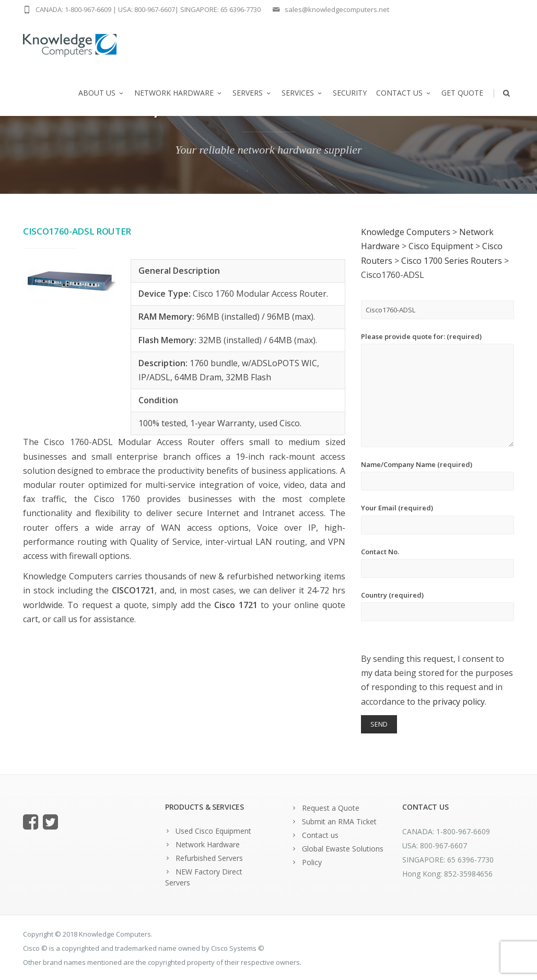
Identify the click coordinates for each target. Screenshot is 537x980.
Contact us (404, 93)
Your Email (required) (437, 518)
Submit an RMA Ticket (339, 821)
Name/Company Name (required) (437, 475)
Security (350, 93)
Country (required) (437, 606)
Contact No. (437, 562)
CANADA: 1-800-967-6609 (73, 9)
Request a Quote (331, 808)
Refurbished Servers (209, 858)
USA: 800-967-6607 (147, 9)
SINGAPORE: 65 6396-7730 (220, 9)
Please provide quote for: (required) (437, 389)
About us (102, 93)
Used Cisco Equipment (213, 831)
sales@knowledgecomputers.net (337, 9)
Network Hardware (179, 93)
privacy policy (459, 702)
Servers (252, 93)
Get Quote (462, 93)
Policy (312, 862)
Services (302, 93)
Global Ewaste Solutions (343, 849)
